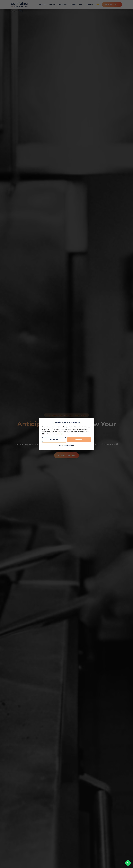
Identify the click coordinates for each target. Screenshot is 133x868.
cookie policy (58, 434)
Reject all (54, 440)
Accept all (79, 440)
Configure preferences (67, 445)
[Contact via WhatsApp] (128, 863)
